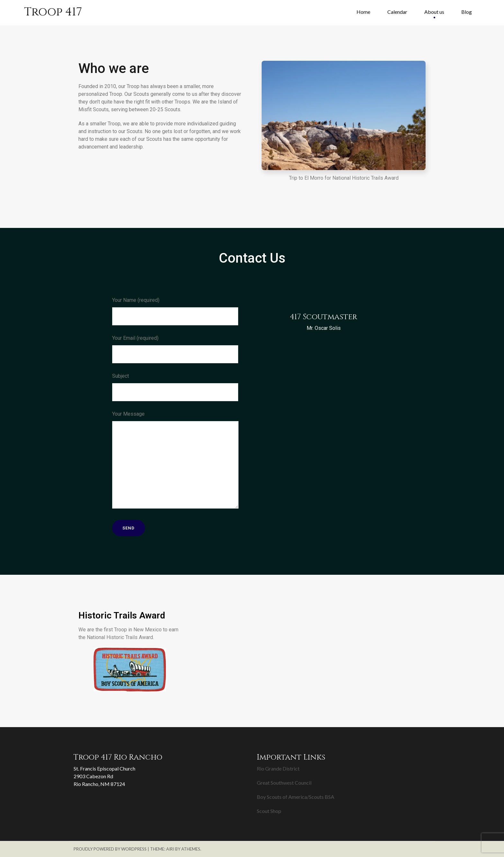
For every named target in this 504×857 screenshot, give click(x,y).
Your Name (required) (175, 311)
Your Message (175, 461)
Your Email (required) (175, 349)
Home (363, 12)
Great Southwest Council (284, 783)
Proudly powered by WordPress (110, 849)
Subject (175, 387)
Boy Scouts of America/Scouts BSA (296, 797)
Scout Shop (269, 811)
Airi (170, 849)
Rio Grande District (278, 768)
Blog (467, 12)
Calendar (397, 12)
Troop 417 (53, 12)
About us (434, 12)
